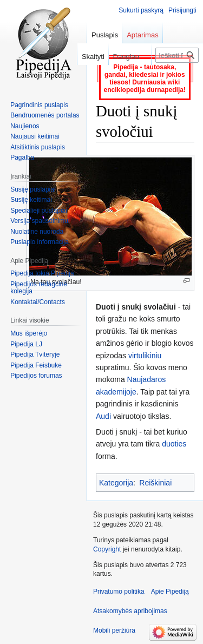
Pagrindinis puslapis (39, 105)
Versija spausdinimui (40, 221)
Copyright (107, 549)
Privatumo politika (119, 592)
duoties (174, 444)
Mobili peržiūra (114, 630)
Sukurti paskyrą (141, 10)
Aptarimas (143, 35)
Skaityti (88, 57)
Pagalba (22, 157)
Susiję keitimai (31, 200)
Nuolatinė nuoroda (37, 232)
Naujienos (25, 126)
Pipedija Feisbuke (36, 365)
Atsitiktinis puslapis (38, 147)
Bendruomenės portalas (45, 115)
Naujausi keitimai (35, 136)
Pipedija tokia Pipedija (42, 273)
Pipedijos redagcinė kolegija (39, 288)
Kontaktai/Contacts (38, 302)
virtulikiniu (145, 356)
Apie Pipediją (170, 592)
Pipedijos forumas (36, 376)
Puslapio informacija (39, 242)
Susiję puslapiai (33, 189)
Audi (103, 416)
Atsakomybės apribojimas (130, 611)
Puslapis (105, 35)
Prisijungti (182, 10)
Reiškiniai (155, 483)
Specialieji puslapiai (39, 211)
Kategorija (116, 483)
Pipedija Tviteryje (35, 354)
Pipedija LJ (26, 344)
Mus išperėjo (29, 333)
